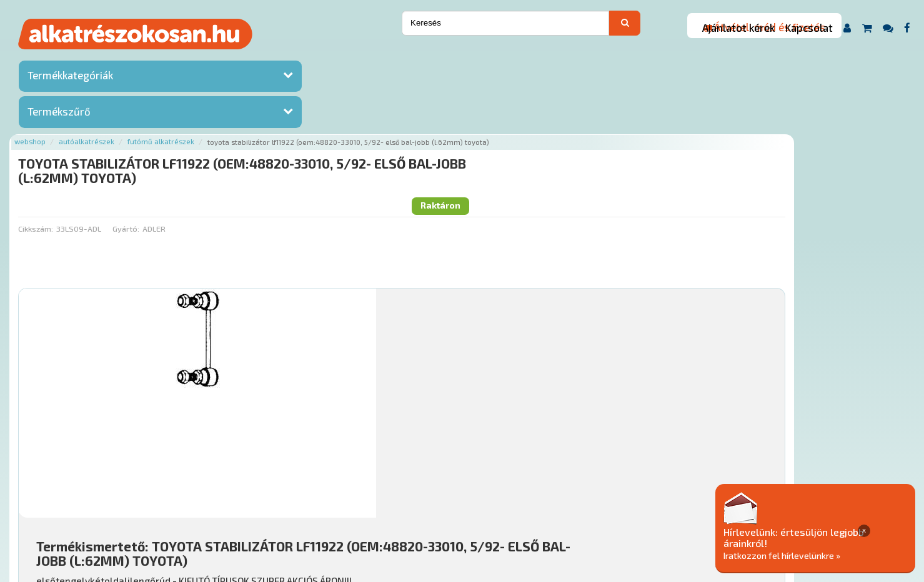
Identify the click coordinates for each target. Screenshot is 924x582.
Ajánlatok (192, 506)
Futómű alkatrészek (312, 58)
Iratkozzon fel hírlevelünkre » (828, 555)
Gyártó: (276, 119)
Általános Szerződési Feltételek (519, 506)
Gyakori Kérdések (408, 506)
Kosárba (825, 432)
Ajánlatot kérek (738, 27)
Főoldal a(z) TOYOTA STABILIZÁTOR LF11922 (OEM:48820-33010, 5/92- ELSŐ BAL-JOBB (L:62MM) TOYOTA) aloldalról (395, 467)
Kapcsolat (809, 27)
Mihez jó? (457, 397)
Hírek (270, 506)
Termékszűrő (59, 114)
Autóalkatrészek (238, 58)
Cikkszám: (187, 119)
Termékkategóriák (70, 78)
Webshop (181, 58)
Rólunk (235, 506)
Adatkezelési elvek (633, 506)
